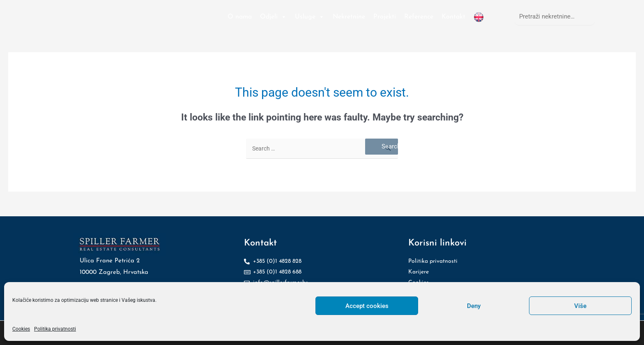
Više (580, 306)
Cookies (21, 329)
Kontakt (453, 17)
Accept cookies (367, 306)
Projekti (385, 17)
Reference (419, 17)
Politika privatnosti (55, 329)
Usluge (310, 17)
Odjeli (273, 17)
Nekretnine (349, 17)
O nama (240, 17)
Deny (474, 306)
